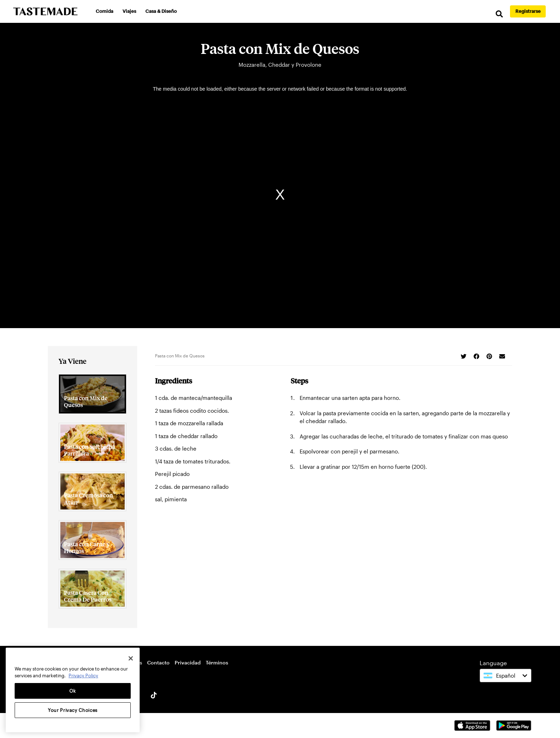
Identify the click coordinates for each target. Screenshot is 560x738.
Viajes (129, 11)
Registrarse (528, 11)
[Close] (131, 658)
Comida (104, 11)
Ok (73, 691)
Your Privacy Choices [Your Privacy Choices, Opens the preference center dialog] (73, 710)
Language (493, 663)
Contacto (158, 662)
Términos (217, 662)
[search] (499, 14)
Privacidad (188, 662)
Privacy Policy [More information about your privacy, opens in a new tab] (83, 676)
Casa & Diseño (161, 11)
